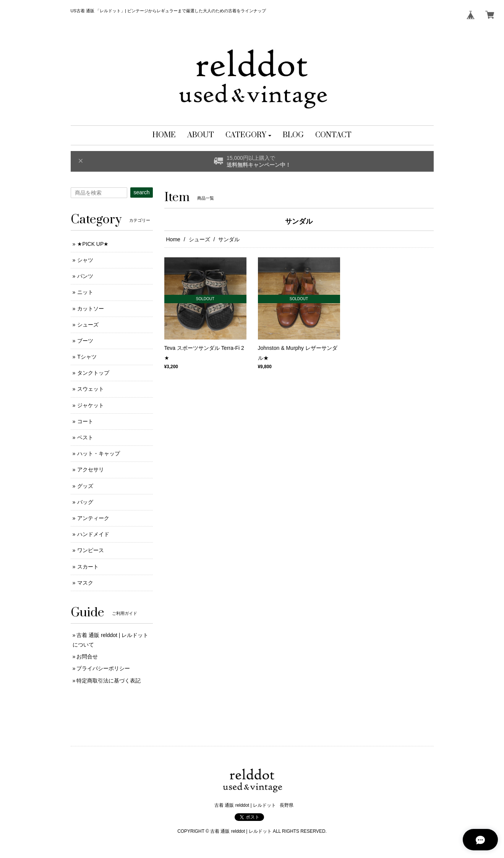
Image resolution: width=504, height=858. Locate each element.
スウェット (91, 389)
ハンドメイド (93, 534)
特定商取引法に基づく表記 (109, 681)
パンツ (85, 276)
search (141, 192)
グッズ (85, 486)
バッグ (85, 502)
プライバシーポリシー (103, 668)
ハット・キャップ (99, 453)
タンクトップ (93, 373)
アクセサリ (91, 470)
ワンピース (91, 550)
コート (85, 421)
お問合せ (87, 656)
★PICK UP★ (93, 244)
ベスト (85, 437)
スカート (88, 567)
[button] (249, 135)
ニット (85, 292)
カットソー (91, 309)
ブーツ (85, 341)
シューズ (199, 239)
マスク (85, 583)
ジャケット (91, 405)
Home (173, 239)
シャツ (85, 260)
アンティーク (93, 518)
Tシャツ (87, 357)
